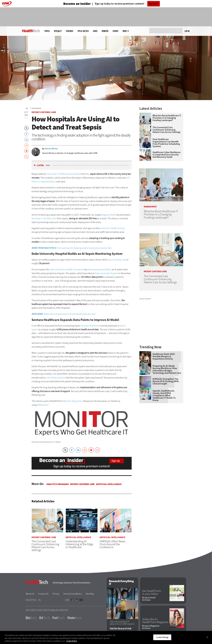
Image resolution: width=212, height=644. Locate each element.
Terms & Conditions (72, 594)
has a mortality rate (117, 260)
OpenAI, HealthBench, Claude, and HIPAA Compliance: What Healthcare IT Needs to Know (164, 396)
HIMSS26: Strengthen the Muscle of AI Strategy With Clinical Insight (166, 381)
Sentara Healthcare (90, 326)
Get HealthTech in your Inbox (152, 592)
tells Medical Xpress (56, 378)
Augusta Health (109, 215)
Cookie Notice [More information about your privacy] (72, 641)
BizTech (31, 618)
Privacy (56, 594)
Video (95, 31)
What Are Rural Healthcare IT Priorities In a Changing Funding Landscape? (167, 118)
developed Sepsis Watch (99, 269)
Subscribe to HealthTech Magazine (155, 621)
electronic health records (113, 228)
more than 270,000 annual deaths (63, 174)
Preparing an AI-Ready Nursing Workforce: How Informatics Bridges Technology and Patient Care (167, 369)
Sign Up (152, 4)
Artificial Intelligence (109, 484)
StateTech (74, 618)
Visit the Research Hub (121, 629)
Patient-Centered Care (36, 108)
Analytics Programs (58, 484)
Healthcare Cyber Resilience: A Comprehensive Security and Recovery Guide (167, 155)
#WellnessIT (43, 405)
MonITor (105, 31)
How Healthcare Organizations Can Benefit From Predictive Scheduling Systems (166, 143)
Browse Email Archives (149, 599)
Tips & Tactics (83, 31)
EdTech (45, 618)
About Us (30, 594)
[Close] (207, 637)
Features (69, 31)
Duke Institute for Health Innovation (66, 269)
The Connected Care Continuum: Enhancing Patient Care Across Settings (166, 130)
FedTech (59, 618)
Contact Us (43, 594)
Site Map (90, 594)
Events (115, 31)
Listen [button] (40, 165)
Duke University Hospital (106, 273)
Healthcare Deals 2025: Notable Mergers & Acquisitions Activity (164, 356)
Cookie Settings (162, 637)
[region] (106, 637)
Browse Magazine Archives (151, 627)
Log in (187, 31)
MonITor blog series (73, 401)
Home (27, 108)
